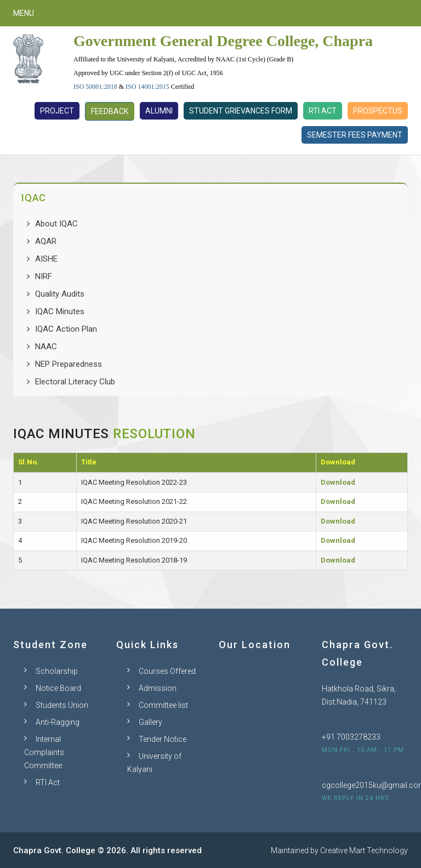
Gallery (150, 722)
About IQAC (56, 224)
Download (338, 482)
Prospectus (378, 111)
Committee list (163, 705)
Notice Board (58, 688)
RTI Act (323, 111)
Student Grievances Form (241, 111)
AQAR (46, 241)
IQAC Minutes (60, 311)
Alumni (159, 111)
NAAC (46, 347)
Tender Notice (163, 739)
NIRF (44, 276)
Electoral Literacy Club (75, 382)
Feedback (110, 111)
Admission (158, 688)
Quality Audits (60, 294)
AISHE (46, 259)
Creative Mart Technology (364, 850)
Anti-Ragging (58, 722)
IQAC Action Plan (66, 329)
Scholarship (57, 671)
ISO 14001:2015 (147, 87)
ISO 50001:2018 (95, 87)
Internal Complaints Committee (44, 752)
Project (57, 111)
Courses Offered (167, 671)
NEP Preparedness (69, 364)
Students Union (62, 705)
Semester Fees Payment (355, 135)
